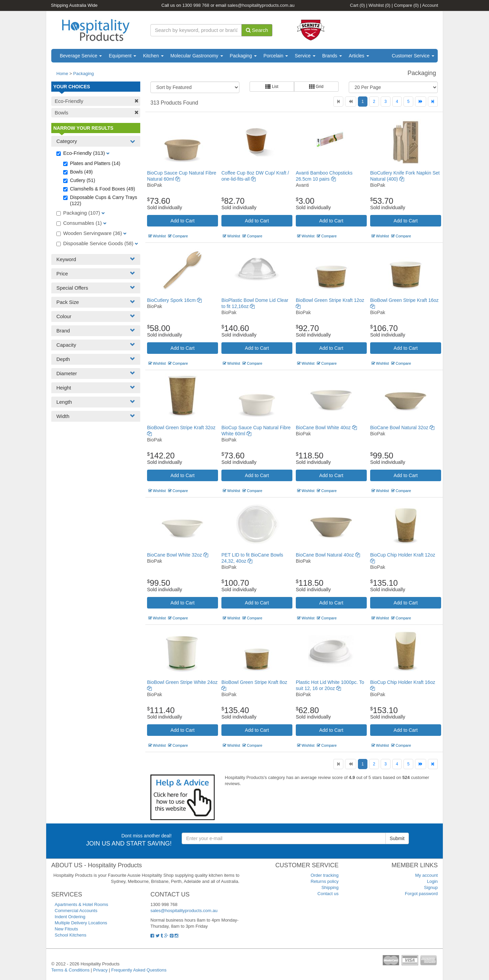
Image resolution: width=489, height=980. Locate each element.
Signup (431, 887)
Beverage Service (81, 56)
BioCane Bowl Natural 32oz (402, 428)
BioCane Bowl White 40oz (326, 428)
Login (432, 881)
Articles (359, 56)
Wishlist (379, 5)
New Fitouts (66, 929)
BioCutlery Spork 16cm (174, 300)
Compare (406, 5)
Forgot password (421, 894)
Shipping (330, 887)
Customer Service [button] (413, 56)
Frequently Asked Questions (139, 970)
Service (305, 56)
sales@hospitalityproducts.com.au (261, 5)
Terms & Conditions (70, 970)
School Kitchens (70, 935)
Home (62, 74)
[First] (338, 102)
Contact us (328, 894)
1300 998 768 (196, 5)
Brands (332, 56)
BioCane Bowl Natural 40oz (328, 555)
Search (257, 30)
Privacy (100, 970)
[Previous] (351, 102)
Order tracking (325, 875)
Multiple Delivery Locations (81, 923)
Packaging (243, 56)
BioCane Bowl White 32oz (178, 555)
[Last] (433, 102)
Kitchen (153, 56)
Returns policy (325, 881)
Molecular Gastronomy (197, 56)
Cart (358, 5)
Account (430, 5)
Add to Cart (183, 221)
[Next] (421, 102)
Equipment (122, 56)
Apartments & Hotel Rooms (81, 904)
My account (427, 875)
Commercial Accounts (76, 911)
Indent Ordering (70, 917)
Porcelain (276, 56)
